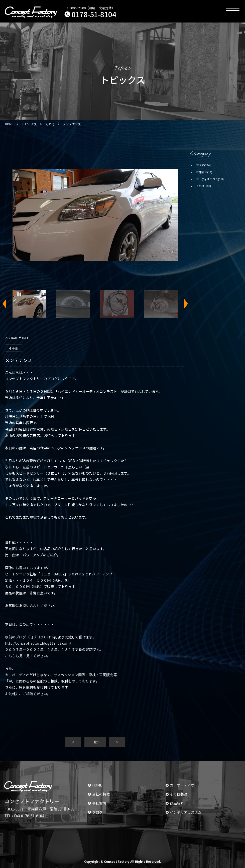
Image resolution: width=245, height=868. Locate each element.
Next (183, 304)
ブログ (95, 812)
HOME (95, 785)
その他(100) (204, 186)
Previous (8, 304)
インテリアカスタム (183, 812)
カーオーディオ (180, 785)
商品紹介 (175, 803)
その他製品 (176, 794)
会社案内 (97, 803)
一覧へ (95, 742)
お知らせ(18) (204, 172)
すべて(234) (203, 165)
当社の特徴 (99, 794)
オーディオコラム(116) (210, 179)
